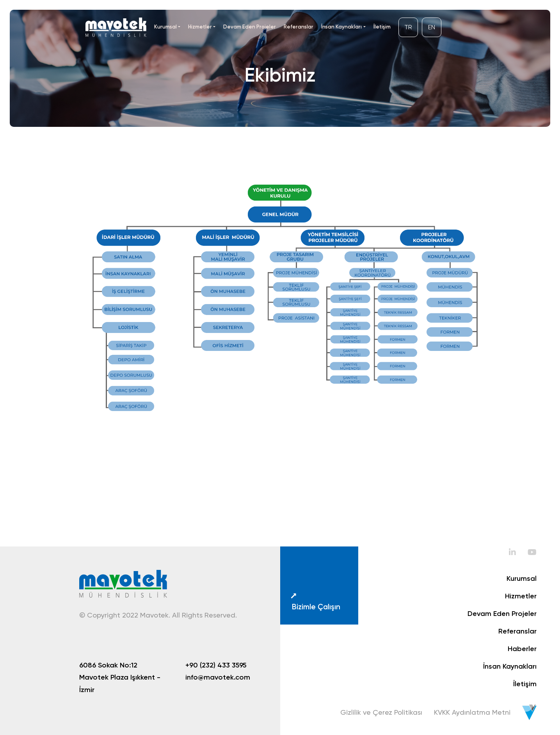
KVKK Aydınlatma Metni (472, 712)
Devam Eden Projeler (250, 27)
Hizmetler (200, 27)
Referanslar (299, 27)
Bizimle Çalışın (315, 602)
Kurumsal (165, 27)
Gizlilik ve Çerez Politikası (381, 712)
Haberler (522, 649)
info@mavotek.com (218, 677)
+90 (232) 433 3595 (216, 665)
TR (408, 27)
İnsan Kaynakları (341, 27)
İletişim (382, 27)
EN (432, 27)
